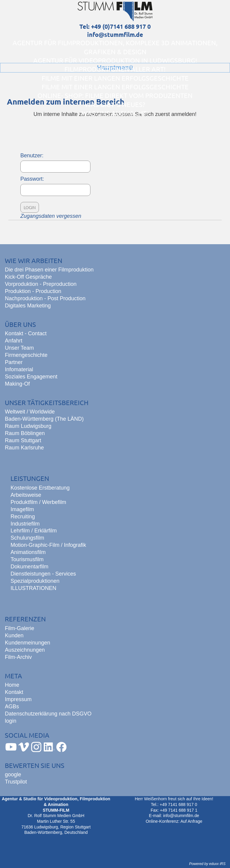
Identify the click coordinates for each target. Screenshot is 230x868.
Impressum (18, 699)
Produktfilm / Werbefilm (38, 502)
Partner (14, 362)
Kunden (14, 635)
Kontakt (14, 692)
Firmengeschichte (26, 355)
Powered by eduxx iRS (207, 864)
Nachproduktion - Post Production (45, 298)
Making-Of (17, 384)
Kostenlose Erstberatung (40, 488)
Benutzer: (32, 156)
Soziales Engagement (31, 377)
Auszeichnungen (25, 650)
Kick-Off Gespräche (28, 277)
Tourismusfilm (27, 559)
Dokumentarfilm (29, 567)
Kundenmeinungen (27, 643)
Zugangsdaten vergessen (51, 216)
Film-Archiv (18, 657)
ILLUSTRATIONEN (33, 588)
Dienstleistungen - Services (43, 574)
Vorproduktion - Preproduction (41, 284)
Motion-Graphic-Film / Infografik (48, 545)
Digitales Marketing (28, 306)
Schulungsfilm (27, 538)
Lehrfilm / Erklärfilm (34, 531)
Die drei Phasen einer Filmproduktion (49, 270)
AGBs (12, 707)
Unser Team (19, 348)
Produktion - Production (33, 291)
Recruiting (23, 517)
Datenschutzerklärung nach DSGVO (48, 714)
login (10, 721)
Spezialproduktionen (35, 581)
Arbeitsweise (26, 495)
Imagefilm (22, 509)
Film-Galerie (19, 628)
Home (12, 685)
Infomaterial (19, 369)
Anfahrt (13, 341)
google (13, 775)
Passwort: (32, 179)
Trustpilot (16, 782)
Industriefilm (25, 524)
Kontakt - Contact (26, 333)
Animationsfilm (28, 552)
